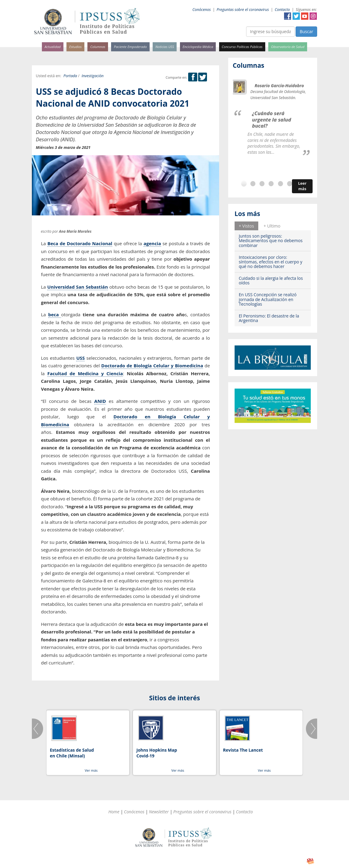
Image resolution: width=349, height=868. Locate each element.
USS (80, 358)
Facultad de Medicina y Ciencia (85, 373)
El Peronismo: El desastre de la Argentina (269, 318)
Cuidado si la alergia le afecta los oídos (271, 280)
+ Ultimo (272, 226)
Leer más (302, 186)
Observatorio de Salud (288, 47)
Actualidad (53, 47)
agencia (152, 243)
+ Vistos (246, 226)
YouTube (305, 16)
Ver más (91, 770)
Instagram (313, 16)
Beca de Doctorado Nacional (80, 243)
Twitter (296, 16)
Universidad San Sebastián (78, 287)
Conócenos (202, 10)
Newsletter (159, 812)
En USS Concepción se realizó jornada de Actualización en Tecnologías (268, 299)
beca (55, 314)
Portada (70, 76)
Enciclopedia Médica (198, 47)
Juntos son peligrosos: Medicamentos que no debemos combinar (271, 241)
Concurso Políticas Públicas (242, 47)
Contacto (282, 10)
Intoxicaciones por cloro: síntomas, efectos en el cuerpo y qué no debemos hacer (271, 262)
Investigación (93, 76)
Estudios (75, 47)
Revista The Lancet (243, 750)
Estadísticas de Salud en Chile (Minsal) (72, 753)
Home (114, 812)
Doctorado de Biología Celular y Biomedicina (152, 365)
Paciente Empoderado (130, 47)
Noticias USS (165, 47)
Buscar (306, 31)
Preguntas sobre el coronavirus (243, 10)
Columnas (98, 47)
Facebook (288, 16)
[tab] (246, 226)
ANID (100, 401)
